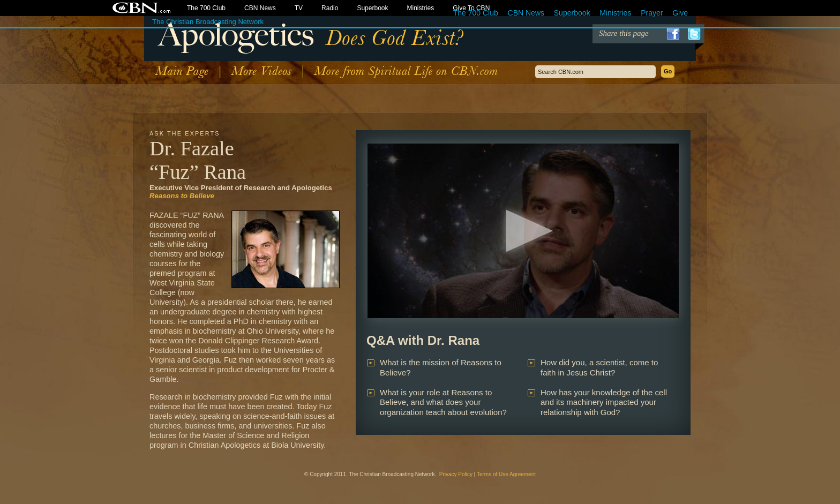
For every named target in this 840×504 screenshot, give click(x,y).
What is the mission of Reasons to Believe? (441, 367)
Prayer (652, 13)
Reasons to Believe (182, 196)
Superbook (572, 13)
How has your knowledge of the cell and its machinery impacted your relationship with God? (604, 403)
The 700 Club (476, 13)
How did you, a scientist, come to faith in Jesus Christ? (599, 367)
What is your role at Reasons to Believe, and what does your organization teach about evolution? (443, 403)
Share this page (624, 33)
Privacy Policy (456, 474)
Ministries (615, 13)
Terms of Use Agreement (506, 474)
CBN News (526, 13)
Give (680, 13)
